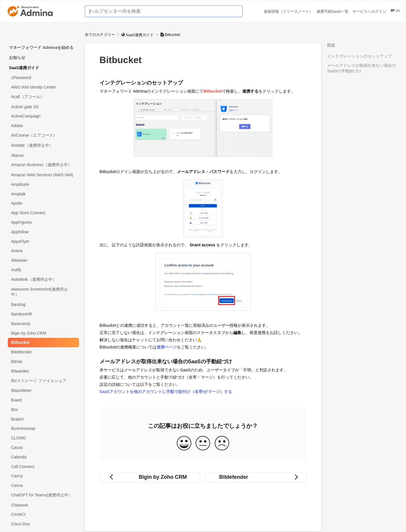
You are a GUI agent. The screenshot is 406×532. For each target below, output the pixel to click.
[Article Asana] (42, 251)
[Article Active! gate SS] (42, 107)
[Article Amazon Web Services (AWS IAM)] (42, 175)
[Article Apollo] (42, 203)
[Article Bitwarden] (42, 371)
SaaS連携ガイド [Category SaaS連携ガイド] (24, 68)
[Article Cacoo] (42, 448)
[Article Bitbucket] (42, 343)
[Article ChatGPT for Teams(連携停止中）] (42, 495)
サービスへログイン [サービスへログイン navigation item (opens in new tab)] (370, 11)
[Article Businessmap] (42, 429)
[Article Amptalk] (42, 194)
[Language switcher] (395, 11)
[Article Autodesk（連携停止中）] (42, 279)
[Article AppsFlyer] (42, 241)
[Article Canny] (42, 476)
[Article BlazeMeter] (42, 391)
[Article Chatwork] (42, 505)
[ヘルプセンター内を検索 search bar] (163, 11)
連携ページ (167, 347)
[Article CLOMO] (42, 438)
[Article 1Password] (42, 78)
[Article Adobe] (42, 126)
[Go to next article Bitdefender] (256, 477)
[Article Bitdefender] (42, 352)
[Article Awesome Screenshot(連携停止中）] (42, 292)
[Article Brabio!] (42, 419)
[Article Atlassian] (42, 260)
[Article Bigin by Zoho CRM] (42, 333)
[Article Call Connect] (42, 466)
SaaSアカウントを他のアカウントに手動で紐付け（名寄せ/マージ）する (166, 392)
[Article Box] (42, 409)
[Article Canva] (42, 486)
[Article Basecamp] (42, 323)
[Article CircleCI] (42, 514)
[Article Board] (42, 400)
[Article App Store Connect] (42, 213)
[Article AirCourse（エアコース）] (42, 136)
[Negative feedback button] (222, 444)
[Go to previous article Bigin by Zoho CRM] (150, 477)
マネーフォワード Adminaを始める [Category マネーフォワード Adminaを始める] (41, 47)
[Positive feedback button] (184, 444)
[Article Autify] (42, 270)
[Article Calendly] (42, 457)
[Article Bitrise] (42, 362)
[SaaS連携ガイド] (138, 35)
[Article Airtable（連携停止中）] (42, 145)
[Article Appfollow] (42, 232)
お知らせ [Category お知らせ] (17, 58)
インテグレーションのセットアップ (359, 56)
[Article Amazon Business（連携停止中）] (42, 165)
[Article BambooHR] (42, 314)
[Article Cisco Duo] (42, 524)
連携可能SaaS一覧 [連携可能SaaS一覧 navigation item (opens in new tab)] (333, 11)
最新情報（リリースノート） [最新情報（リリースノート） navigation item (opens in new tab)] (289, 11)
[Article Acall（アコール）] (42, 97)
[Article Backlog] (42, 305)
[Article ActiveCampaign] (42, 116)
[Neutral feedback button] (203, 444)
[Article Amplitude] (42, 185)
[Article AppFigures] (42, 222)
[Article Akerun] (42, 155)
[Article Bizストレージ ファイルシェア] (42, 381)
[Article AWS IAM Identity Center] (42, 87)
